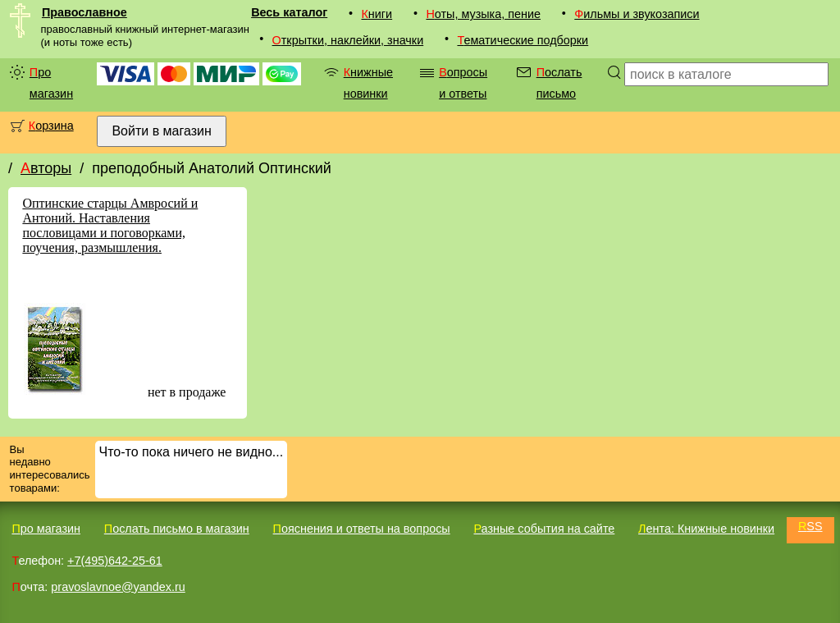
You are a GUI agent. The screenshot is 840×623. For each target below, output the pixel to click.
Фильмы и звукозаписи (637, 14)
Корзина (51, 126)
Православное (84, 12)
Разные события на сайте (544, 529)
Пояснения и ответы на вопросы (362, 529)
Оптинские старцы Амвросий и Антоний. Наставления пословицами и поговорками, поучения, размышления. (110, 225)
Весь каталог (289, 12)
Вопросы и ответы (463, 83)
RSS (810, 526)
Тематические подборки (523, 40)
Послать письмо (559, 83)
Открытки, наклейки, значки (348, 40)
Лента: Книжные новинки (706, 529)
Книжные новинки (368, 83)
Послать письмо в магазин (177, 529)
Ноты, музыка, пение (483, 14)
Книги (377, 14)
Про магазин (51, 83)
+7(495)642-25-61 (115, 561)
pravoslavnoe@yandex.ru (118, 587)
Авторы (46, 168)
